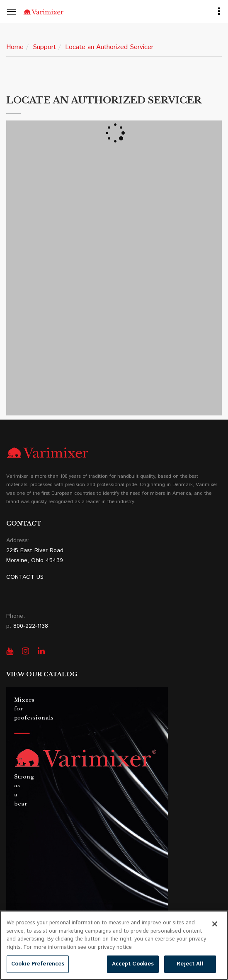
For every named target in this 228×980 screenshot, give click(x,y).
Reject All (190, 964)
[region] (114, 945)
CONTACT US (25, 577)
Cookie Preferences (38, 964)
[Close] (215, 924)
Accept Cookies (133, 964)
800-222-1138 (31, 626)
